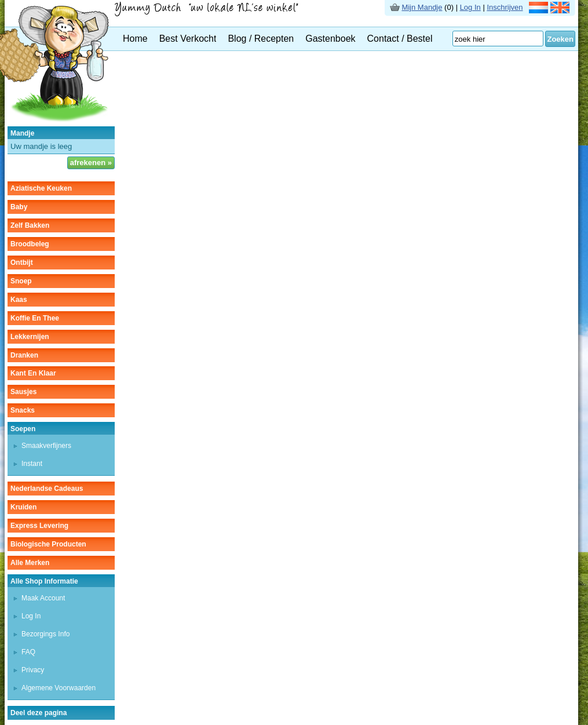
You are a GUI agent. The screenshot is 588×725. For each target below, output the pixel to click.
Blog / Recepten (261, 39)
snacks (23, 410)
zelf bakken (30, 225)
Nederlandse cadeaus (47, 489)
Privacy (33, 670)
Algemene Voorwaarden (59, 688)
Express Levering (39, 526)
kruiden (23, 507)
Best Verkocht (188, 39)
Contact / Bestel (400, 39)
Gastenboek (330, 39)
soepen (23, 429)
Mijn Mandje (422, 7)
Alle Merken (30, 563)
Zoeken (560, 39)
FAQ (28, 652)
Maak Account (43, 598)
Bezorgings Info (45, 634)
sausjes (23, 392)
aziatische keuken (41, 188)
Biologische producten (48, 544)
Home (135, 39)
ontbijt (22, 263)
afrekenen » (91, 163)
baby (19, 207)
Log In (470, 7)
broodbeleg (30, 244)
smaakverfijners (46, 446)
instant (32, 464)
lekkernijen (30, 337)
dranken (24, 355)
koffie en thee (35, 318)
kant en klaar (33, 373)
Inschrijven (505, 7)
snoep (21, 281)
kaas (19, 300)
